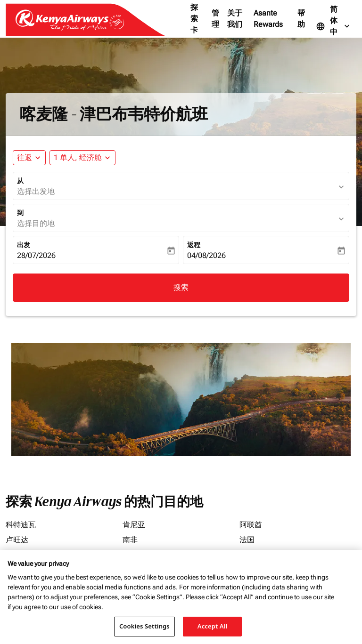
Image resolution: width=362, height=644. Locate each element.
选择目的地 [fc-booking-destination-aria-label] (36, 223)
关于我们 (235, 19)
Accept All (213, 626)
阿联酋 (251, 525)
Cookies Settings (144, 626)
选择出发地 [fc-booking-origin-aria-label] (36, 191)
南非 (130, 540)
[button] (82, 158)
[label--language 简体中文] (334, 26)
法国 (247, 540)
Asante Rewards (268, 19)
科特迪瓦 (21, 525)
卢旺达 (17, 540)
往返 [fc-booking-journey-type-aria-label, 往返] (25, 157)
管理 (215, 19)
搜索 (181, 287)
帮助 (301, 19)
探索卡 (194, 19)
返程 (194, 245)
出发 (24, 245)
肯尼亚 (134, 525)
